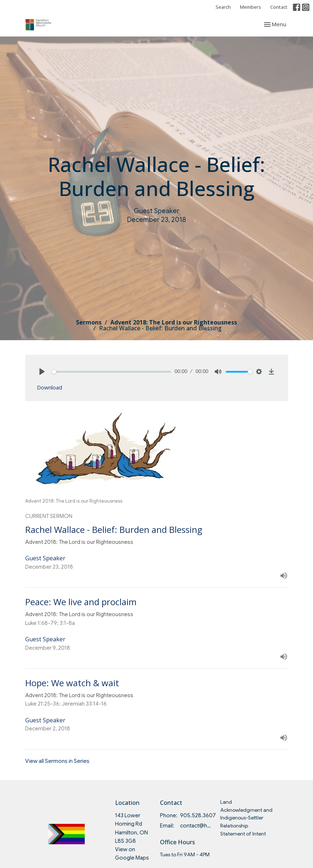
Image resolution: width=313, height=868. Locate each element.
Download (49, 387)
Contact (279, 7)
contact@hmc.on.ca (196, 826)
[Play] (42, 372)
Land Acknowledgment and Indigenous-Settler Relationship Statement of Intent (246, 818)
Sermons (89, 322)
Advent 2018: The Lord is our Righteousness (174, 322)
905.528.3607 (198, 815)
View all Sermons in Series (57, 761)
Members (251, 7)
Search (223, 7)
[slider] (111, 372)
